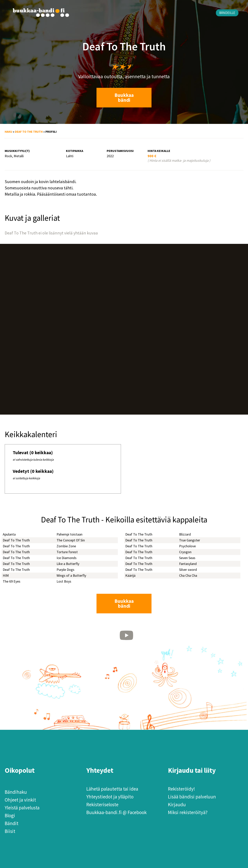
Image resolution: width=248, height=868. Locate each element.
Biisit (10, 831)
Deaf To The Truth (29, 132)
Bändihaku (16, 792)
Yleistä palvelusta (22, 808)
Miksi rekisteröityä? (188, 812)
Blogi (10, 815)
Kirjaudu (177, 804)
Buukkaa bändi (124, 98)
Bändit (12, 823)
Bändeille (227, 13)
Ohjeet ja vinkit (20, 800)
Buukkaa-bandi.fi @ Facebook (116, 812)
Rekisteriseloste (102, 804)
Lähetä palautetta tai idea (112, 789)
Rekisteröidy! (181, 789)
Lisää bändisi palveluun (192, 797)
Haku (8, 132)
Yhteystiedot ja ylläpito (110, 797)
